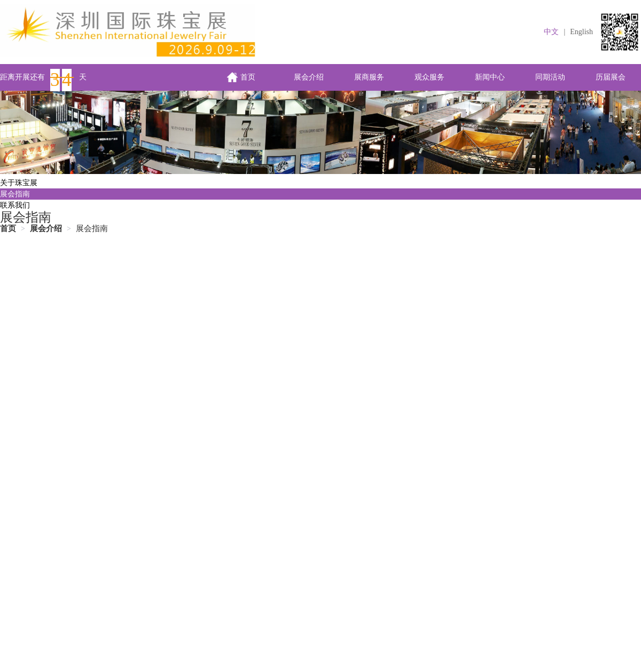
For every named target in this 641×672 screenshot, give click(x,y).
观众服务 (429, 77)
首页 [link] (8, 228)
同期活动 (550, 77)
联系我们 (15, 205)
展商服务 (369, 77)
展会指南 (15, 194)
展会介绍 (309, 77)
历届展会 (611, 77)
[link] (46, 228)
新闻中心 (490, 77)
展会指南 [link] (92, 228)
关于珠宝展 (19, 183)
